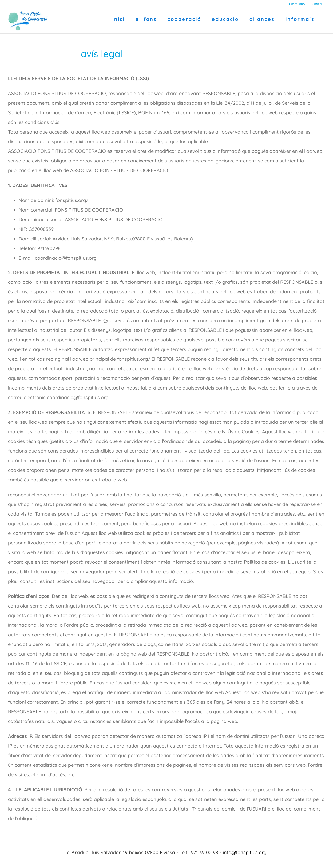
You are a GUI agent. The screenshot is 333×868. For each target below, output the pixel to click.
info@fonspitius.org (245, 852)
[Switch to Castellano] (297, 4)
